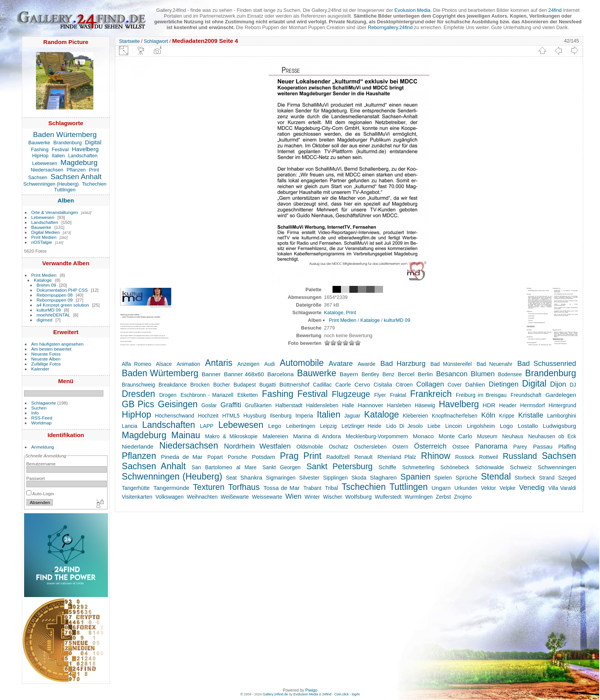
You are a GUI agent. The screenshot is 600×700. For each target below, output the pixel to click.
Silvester (309, 478)
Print (94, 170)
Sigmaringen (281, 478)
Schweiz (521, 467)
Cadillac (322, 385)
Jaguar (352, 416)
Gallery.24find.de (276, 694)
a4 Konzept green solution (63, 305)
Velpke (508, 488)
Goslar (209, 405)
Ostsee (461, 447)
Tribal (331, 488)
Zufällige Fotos (46, 364)
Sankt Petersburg (340, 467)
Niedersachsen (47, 170)
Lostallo (528, 426)
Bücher (222, 385)
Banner (211, 374)
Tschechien (94, 184)
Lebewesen (45, 163)
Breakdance (173, 385)
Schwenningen (557, 467)
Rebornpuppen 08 (55, 295)
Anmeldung (43, 447)
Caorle (343, 385)
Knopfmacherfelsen (454, 416)
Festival (60, 149)
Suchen (39, 408)
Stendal (496, 476)
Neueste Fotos (46, 354)
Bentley (370, 374)
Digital (93, 142)
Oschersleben (370, 447)
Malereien (275, 436)
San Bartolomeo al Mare (224, 467)
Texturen (209, 487)
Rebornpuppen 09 (55, 300)
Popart (215, 457)
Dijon (558, 384)
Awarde (367, 364)
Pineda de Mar (182, 457)
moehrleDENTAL (54, 315)
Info (35, 413)
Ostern (400, 447)
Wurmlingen (418, 497)
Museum (487, 436)
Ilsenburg (281, 416)
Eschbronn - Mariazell (207, 395)
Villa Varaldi (562, 488)
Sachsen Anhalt (76, 177)
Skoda (359, 478)
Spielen (443, 478)
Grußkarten (258, 405)
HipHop (40, 156)
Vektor (488, 488)
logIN (356, 694)
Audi (270, 364)
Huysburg (255, 416)
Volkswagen (170, 497)
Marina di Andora (317, 436)
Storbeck (525, 478)
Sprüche (466, 477)
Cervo (362, 384)
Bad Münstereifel (451, 364)
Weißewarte (235, 497)
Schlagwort (156, 41)
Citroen (404, 385)
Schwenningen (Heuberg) (51, 184)
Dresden (138, 394)
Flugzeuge (351, 394)
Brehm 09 (46, 285)
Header (508, 405)
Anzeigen (248, 364)
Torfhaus (244, 487)
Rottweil (488, 457)
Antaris (219, 363)
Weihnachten (202, 497)
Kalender (40, 369)
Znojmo (463, 497)
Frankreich (431, 394)
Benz (388, 374)
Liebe (434, 426)
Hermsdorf (532, 405)
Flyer (380, 395)
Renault (364, 457)
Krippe (507, 416)
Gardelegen (561, 395)
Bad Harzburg (403, 363)
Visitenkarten (137, 497)
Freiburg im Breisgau (481, 395)
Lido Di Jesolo (404, 426)
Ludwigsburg (559, 426)
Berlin (425, 374)
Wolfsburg (358, 497)
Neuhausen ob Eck (552, 436)
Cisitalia (383, 385)
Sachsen (38, 177)
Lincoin (454, 426)
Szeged (567, 478)
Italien (58, 156)
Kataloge (43, 280)
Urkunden (466, 488)
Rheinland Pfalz (397, 457)
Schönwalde (490, 467)
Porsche (237, 457)
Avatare (341, 363)
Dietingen (504, 384)
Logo (506, 426)
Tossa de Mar (281, 488)
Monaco (423, 436)
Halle (348, 405)
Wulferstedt (388, 497)
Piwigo (311, 690)
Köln (488, 415)
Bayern (349, 374)
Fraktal (398, 395)
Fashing (40, 149)
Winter (312, 497)
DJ (573, 385)
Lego (275, 426)
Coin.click (342, 694)
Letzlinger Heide (362, 426)
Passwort (36, 478)
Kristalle (531, 415)
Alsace (164, 364)
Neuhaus (513, 436)
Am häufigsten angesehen (58, 344)
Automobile (302, 363)
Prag (289, 456)
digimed (45, 320)
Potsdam (263, 457)
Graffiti (231, 405)
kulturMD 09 (49, 310)
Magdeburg (79, 162)
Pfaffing (567, 447)
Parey (520, 447)
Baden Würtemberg (65, 135)
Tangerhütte (136, 488)
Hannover (371, 405)
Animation (188, 364)
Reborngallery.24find (390, 27)
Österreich (430, 446)
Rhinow (436, 456)
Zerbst (443, 497)
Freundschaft (526, 395)
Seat (231, 478)
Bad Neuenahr (494, 364)
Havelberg (85, 149)
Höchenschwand (174, 416)
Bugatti (268, 385)
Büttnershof (294, 384)
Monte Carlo (455, 436)
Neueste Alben (46, 359)
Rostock (465, 457)
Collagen (430, 384)
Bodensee (510, 374)
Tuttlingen (65, 190)
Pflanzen (76, 170)
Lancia (130, 426)
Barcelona (280, 374)
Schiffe (387, 467)
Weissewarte (267, 497)
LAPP (206, 426)
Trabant (312, 488)
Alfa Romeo (136, 364)
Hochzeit (208, 416)
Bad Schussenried (547, 363)
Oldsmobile (310, 447)
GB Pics (138, 404)
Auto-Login (40, 494)
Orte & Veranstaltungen (55, 212)
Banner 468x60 (244, 374)
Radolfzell (338, 457)
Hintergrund (562, 405)
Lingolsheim (481, 426)
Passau (543, 446)
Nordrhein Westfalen (257, 446)
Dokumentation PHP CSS (62, 290)
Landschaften (83, 156)
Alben (66, 200)
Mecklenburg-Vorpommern (377, 436)
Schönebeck (455, 467)
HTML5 (231, 416)
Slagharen (383, 477)
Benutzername (41, 464)
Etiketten (248, 395)
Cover (455, 385)
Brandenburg (68, 143)
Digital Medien (46, 232)
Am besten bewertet (51, 349)
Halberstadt (289, 405)
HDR (489, 405)
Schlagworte (44, 403)
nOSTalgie (42, 242)
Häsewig (425, 405)
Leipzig (328, 426)
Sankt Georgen (282, 467)
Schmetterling (418, 467)
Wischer (333, 497)
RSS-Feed (42, 418)
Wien (293, 496)
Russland (520, 456)
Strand (547, 478)
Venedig (532, 487)
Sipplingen (335, 478)
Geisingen (178, 404)
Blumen (483, 374)
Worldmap (42, 423)
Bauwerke (39, 143)
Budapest (245, 385)
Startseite (129, 41)
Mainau (186, 435)
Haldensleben (322, 405)
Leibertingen (301, 426)
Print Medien (44, 237)
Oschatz (338, 447)
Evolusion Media (412, 10)
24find (555, 10)
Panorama (491, 446)
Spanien (415, 477)
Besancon (452, 374)
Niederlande (138, 446)
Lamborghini (562, 416)
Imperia (304, 416)
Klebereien (415, 416)
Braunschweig (138, 385)
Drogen (168, 395)
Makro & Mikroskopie (232, 436)
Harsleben (399, 405)
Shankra (251, 477)
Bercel (406, 374)
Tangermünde (171, 488)
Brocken (200, 385)
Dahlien (475, 384)
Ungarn (441, 488)
